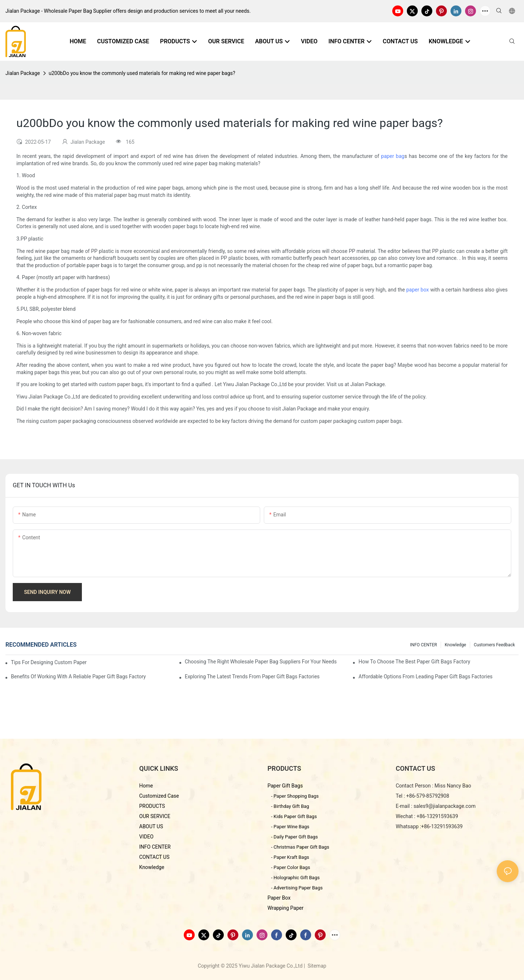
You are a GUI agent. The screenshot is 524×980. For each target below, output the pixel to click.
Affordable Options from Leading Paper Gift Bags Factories (425, 677)
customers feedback (494, 645)
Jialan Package (23, 73)
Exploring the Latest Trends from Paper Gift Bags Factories (252, 677)
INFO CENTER (424, 645)
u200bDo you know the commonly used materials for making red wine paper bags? (142, 73)
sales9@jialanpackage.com (444, 806)
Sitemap (316, 966)
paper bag (393, 156)
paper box (417, 290)
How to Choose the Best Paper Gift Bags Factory (414, 662)
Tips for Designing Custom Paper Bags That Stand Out (49, 662)
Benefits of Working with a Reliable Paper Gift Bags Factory (78, 677)
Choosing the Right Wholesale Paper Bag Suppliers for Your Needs (261, 662)
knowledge (455, 645)
